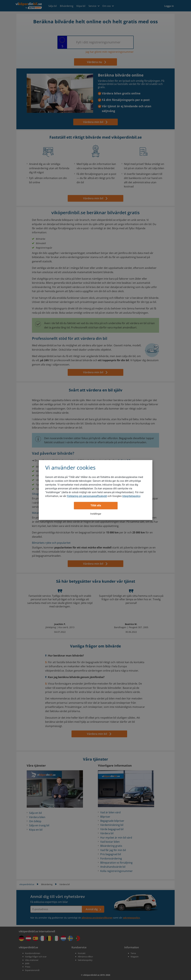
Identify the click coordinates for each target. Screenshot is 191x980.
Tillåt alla (96, 505)
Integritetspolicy (131, 496)
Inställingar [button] (96, 514)
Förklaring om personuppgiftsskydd (87, 496)
